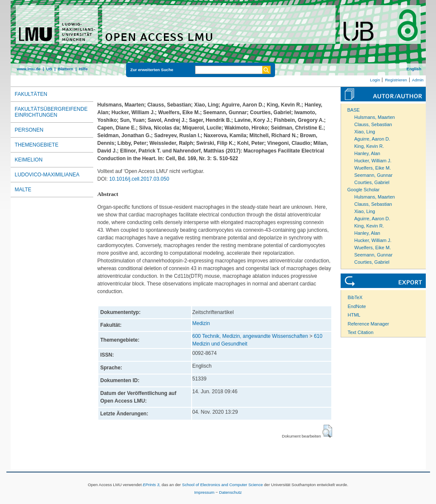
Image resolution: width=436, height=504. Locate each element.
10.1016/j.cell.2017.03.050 (139, 179)
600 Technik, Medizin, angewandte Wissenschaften (250, 336)
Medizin (201, 323)
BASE (354, 110)
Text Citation (361, 332)
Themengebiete (37, 145)
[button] (327, 431)
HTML (354, 315)
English (414, 69)
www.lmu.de (29, 69)
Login (375, 80)
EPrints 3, (152, 485)
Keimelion (29, 160)
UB (49, 69)
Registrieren (396, 80)
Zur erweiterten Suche (152, 70)
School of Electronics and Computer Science (222, 485)
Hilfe (83, 69)
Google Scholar (364, 190)
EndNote (357, 306)
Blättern (66, 69)
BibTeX (355, 297)
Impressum (204, 492)
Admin (418, 80)
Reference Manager (369, 324)
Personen (29, 130)
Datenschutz (231, 492)
